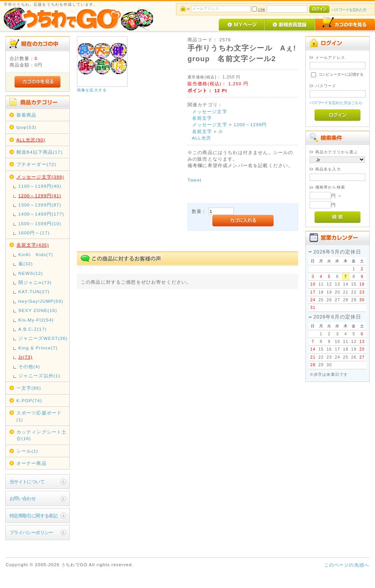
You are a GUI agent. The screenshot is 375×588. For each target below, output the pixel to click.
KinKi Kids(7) (36, 254)
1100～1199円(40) (40, 186)
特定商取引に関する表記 (34, 516)
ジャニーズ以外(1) (39, 376)
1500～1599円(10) (40, 223)
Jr (221, 131)
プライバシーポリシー (31, 532)
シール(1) (27, 451)
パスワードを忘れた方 (349, 10)
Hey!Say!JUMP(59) (41, 301)
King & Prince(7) (38, 348)
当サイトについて (27, 482)
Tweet (195, 180)
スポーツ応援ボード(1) (39, 416)
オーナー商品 (32, 463)
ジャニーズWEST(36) (43, 338)
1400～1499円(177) (41, 214)
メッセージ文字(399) (40, 177)
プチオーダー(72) (36, 164)
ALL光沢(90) (31, 140)
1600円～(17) (34, 233)
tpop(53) (26, 127)
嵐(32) (26, 264)
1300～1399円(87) (40, 205)
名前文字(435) (33, 245)
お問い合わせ (23, 498)
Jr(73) (25, 357)
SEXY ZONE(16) (38, 310)
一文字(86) (29, 388)
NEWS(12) (31, 273)
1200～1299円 (250, 124)
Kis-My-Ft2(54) (36, 320)
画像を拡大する (92, 90)
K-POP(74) (29, 400)
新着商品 (27, 115)
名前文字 (202, 118)
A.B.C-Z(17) (33, 329)
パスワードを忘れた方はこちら (336, 103)
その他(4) (29, 366)
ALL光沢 (202, 138)
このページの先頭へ (347, 565)
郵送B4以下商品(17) (40, 152)
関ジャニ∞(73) (35, 282)
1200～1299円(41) (40, 196)
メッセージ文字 (210, 111)
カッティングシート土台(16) (42, 435)
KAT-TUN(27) (34, 292)
